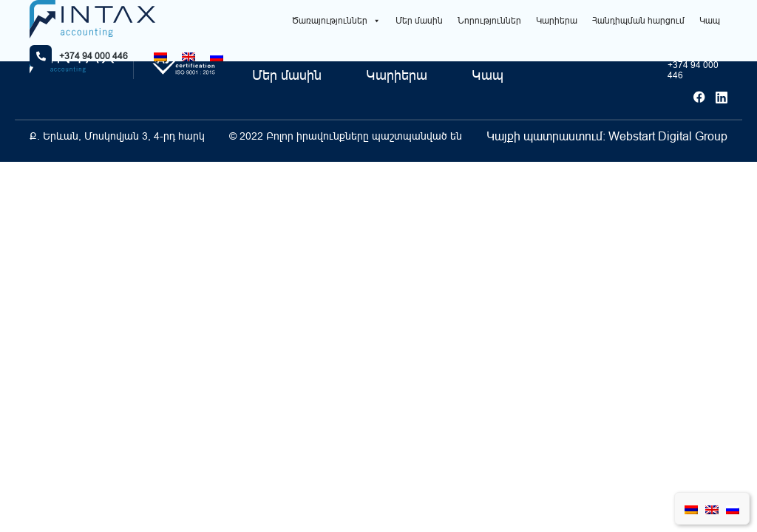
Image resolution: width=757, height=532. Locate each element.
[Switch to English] (189, 57)
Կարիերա (557, 20)
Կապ (710, 20)
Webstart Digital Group (668, 136)
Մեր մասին (419, 20)
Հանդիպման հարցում (638, 20)
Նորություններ (489, 20)
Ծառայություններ (336, 20)
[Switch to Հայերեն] (160, 57)
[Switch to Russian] (217, 57)
